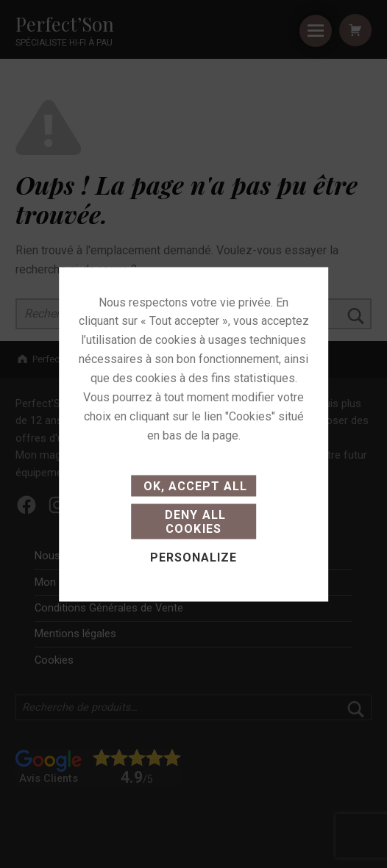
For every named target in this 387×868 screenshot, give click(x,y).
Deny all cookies (193, 521)
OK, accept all (193, 485)
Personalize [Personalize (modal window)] (193, 557)
